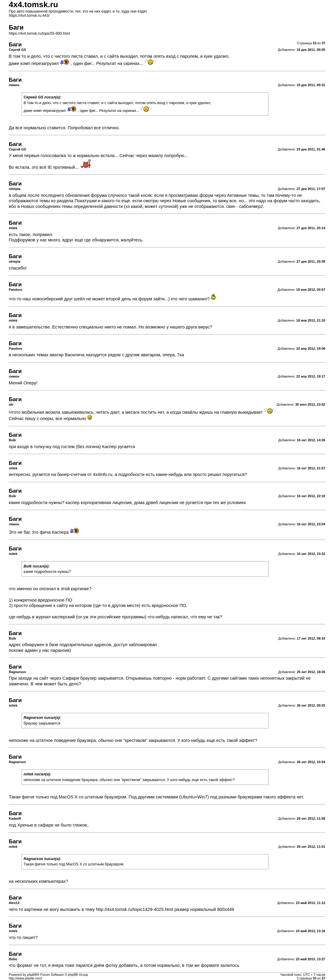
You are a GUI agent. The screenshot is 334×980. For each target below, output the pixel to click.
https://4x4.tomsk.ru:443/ (29, 16)
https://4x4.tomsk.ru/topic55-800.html (39, 34)
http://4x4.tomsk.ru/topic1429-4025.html (134, 909)
